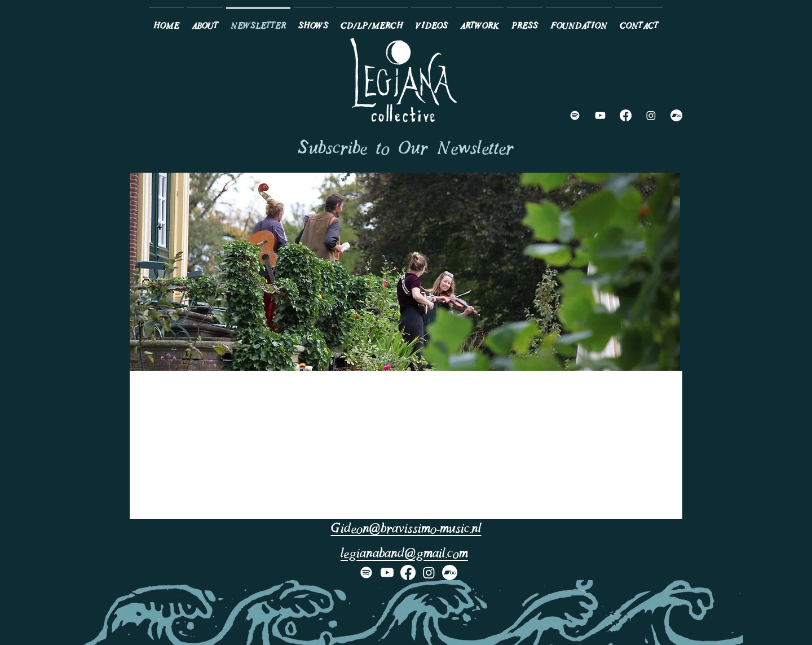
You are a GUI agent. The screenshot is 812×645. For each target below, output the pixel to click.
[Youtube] (600, 115)
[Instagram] (651, 115)
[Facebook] (626, 115)
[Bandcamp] (676, 115)
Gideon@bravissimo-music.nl (406, 530)
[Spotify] (575, 115)
